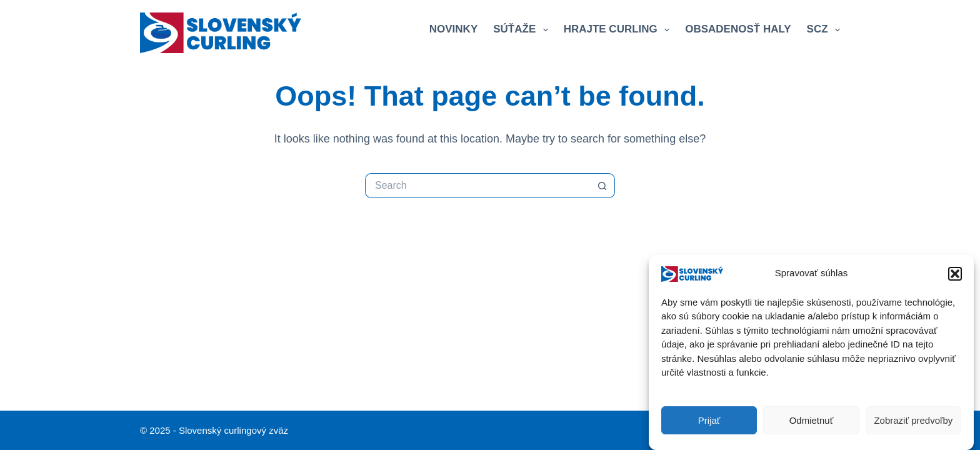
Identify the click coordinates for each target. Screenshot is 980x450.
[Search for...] (477, 186)
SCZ (823, 30)
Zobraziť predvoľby (913, 422)
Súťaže (523, 30)
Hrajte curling (619, 30)
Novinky (453, 29)
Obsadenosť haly (738, 29)
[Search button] (602, 186)
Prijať (709, 422)
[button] (955, 275)
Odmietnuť (812, 422)
